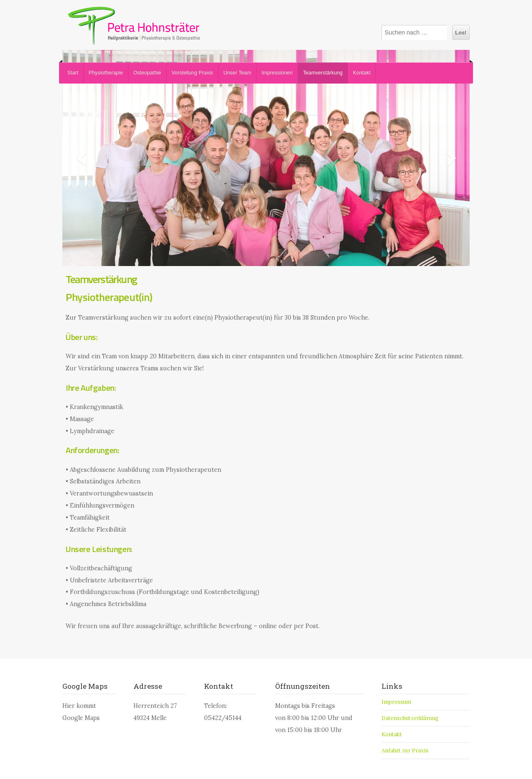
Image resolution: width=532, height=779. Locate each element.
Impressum (397, 702)
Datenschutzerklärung (410, 718)
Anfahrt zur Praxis (405, 751)
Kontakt (362, 73)
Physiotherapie (106, 73)
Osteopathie (147, 73)
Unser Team (238, 73)
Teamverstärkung (323, 73)
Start (73, 73)
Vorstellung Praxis (192, 73)
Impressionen (277, 73)
